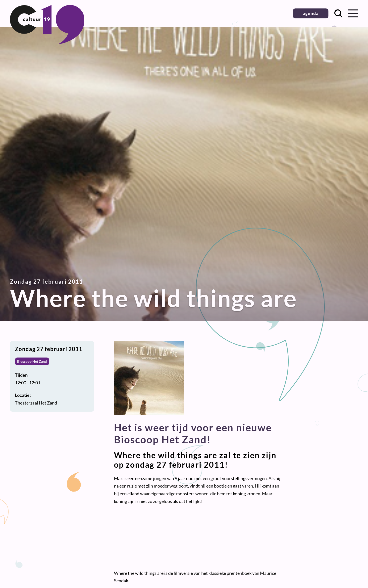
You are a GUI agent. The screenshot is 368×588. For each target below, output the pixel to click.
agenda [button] (311, 13)
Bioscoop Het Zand (32, 361)
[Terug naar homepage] (47, 43)
